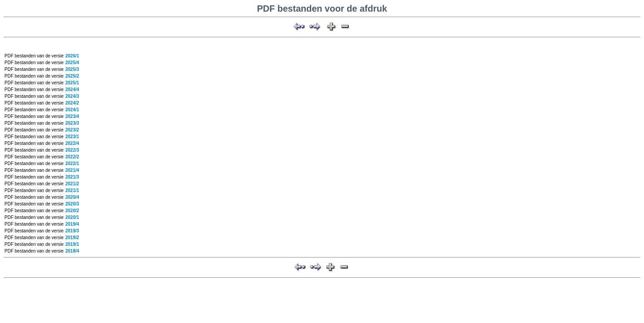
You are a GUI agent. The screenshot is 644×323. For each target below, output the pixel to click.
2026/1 (72, 56)
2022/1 (72, 164)
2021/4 (72, 170)
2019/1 (72, 244)
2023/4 (72, 116)
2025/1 (72, 83)
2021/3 (72, 177)
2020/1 (72, 217)
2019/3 (72, 231)
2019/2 (72, 238)
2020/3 (72, 204)
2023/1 (72, 137)
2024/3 (72, 96)
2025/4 (72, 63)
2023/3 (72, 123)
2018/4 (72, 251)
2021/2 (72, 184)
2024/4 (72, 89)
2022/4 (72, 143)
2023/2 (72, 130)
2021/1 (72, 190)
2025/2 (72, 76)
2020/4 (72, 197)
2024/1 (72, 110)
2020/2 (72, 211)
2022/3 (72, 150)
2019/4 (72, 224)
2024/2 (72, 103)
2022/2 (72, 157)
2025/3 (72, 69)
